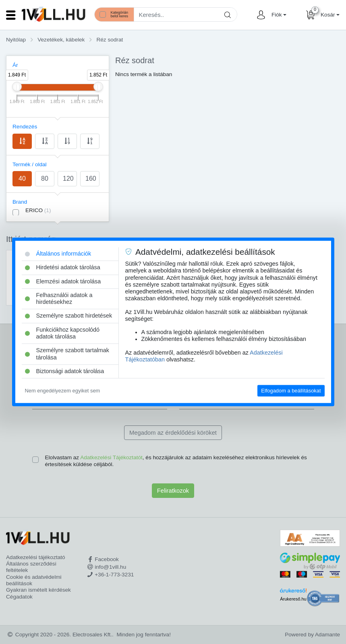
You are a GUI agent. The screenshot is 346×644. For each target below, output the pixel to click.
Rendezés (25, 127)
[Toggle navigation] (11, 15)
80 (45, 179)
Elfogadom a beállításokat (291, 391)
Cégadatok (19, 597)
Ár (15, 65)
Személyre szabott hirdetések (69, 316)
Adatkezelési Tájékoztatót (111, 457)
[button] (278, 15)
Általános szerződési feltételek (31, 567)
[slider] (17, 87)
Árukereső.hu (293, 599)
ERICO (38, 210)
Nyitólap (16, 40)
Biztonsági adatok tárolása (65, 371)
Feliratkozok (173, 491)
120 (68, 179)
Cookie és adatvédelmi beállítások (34, 580)
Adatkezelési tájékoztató (36, 557)
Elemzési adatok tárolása (63, 281)
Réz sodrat (110, 40)
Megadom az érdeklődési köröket (173, 433)
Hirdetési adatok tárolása (63, 268)
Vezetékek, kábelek (61, 40)
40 (22, 179)
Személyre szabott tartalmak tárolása (67, 354)
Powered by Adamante (312, 635)
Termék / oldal (30, 164)
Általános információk (58, 254)
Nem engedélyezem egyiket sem (63, 391)
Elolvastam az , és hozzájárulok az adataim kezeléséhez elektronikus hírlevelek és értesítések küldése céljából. (176, 461)
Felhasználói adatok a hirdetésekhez (59, 298)
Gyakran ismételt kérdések (38, 590)
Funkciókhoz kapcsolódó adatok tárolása (62, 333)
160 (91, 179)
